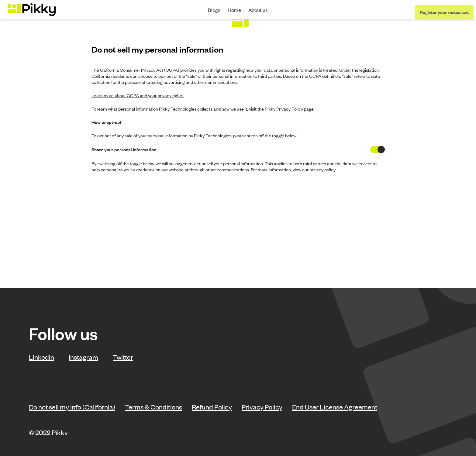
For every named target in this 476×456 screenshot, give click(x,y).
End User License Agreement (335, 407)
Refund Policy (212, 407)
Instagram (83, 357)
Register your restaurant (444, 13)
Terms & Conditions (153, 407)
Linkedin (41, 357)
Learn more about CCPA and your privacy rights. (138, 95)
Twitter (123, 357)
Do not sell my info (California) (72, 407)
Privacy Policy (262, 407)
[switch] (378, 149)
